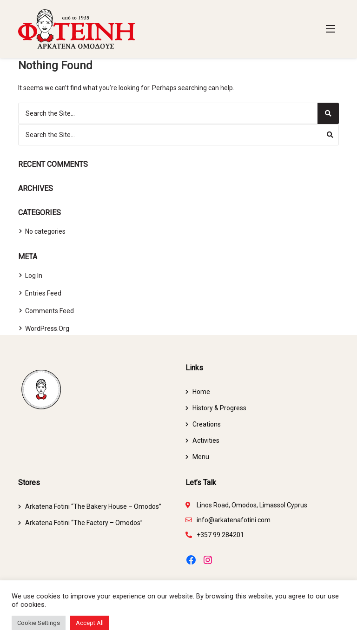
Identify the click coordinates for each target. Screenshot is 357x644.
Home (201, 392)
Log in (34, 276)
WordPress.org (47, 329)
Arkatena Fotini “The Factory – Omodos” (84, 523)
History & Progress (219, 408)
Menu (201, 457)
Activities (206, 440)
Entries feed (43, 293)
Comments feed (50, 311)
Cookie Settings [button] (39, 623)
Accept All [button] (90, 623)
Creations (207, 424)
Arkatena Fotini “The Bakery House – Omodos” (93, 506)
